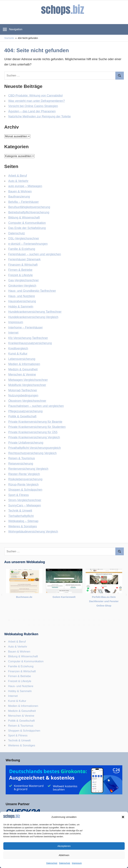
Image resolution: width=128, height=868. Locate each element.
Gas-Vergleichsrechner (24, 280)
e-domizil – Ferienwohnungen (28, 244)
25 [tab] (34, 625)
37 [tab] (94, 625)
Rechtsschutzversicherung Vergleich (32, 453)
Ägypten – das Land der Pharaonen (32, 111)
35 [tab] (84, 625)
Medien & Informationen (24, 364)
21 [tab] (109, 620)
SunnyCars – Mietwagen (25, 505)
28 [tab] (49, 625)
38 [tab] (99, 625)
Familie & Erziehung (22, 249)
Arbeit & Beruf (18, 176)
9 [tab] (49, 620)
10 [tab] (54, 620)
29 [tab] (54, 625)
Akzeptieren (64, 846)
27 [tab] (44, 625)
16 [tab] (84, 620)
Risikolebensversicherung (25, 479)
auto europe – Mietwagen (25, 186)
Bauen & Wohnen (20, 191)
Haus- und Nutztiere (22, 296)
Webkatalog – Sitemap (23, 521)
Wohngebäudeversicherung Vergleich (33, 532)
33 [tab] (74, 625)
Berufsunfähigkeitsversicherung (29, 207)
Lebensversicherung (22, 359)
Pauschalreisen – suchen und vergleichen (36, 406)
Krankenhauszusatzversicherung (30, 343)
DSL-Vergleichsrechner (24, 238)
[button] (123, 817)
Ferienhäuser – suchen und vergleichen (35, 254)
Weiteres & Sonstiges (23, 526)
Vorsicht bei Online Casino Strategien (33, 106)
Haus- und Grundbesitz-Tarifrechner (32, 291)
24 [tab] (29, 625)
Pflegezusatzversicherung (25, 411)
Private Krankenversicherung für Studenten (37, 427)
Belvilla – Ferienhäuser (24, 202)
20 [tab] (104, 620)
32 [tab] (69, 625)
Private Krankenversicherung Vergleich (34, 437)
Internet (13, 333)
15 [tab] (79, 620)
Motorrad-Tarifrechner (23, 390)
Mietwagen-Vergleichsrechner (28, 380)
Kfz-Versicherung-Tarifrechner (28, 338)
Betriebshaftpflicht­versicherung (29, 212)
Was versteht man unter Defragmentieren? (37, 101)
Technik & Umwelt (20, 511)
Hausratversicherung (22, 301)
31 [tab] (64, 625)
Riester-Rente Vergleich (24, 474)
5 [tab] (29, 620)
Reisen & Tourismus (22, 458)
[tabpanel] (24, 586)
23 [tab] (119, 620)
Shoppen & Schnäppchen (25, 490)
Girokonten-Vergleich (22, 286)
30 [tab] (59, 625)
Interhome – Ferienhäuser (26, 327)
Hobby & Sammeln (21, 307)
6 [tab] (34, 620)
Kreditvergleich (18, 348)
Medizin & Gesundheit (23, 369)
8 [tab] (44, 620)
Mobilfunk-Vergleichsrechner (27, 385)
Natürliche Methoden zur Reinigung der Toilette (40, 116)
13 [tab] (69, 620)
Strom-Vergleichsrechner (25, 500)
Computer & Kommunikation (27, 223)
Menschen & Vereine (22, 375)
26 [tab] (39, 625)
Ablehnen (64, 855)
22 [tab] (114, 620)
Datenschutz (52, 863)
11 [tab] (59, 620)
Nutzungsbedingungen (23, 395)
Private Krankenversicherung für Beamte (35, 422)
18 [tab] (94, 620)
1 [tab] (9, 620)
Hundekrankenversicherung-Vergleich (33, 317)
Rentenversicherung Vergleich (28, 469)
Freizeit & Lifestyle (21, 275)
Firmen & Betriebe (20, 270)
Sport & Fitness (19, 495)
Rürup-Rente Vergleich (23, 485)
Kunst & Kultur (18, 354)
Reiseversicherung (21, 464)
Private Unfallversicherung (26, 443)
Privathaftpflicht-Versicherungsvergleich (35, 448)
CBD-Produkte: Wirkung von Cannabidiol (35, 96)
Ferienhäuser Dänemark (24, 259)
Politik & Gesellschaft (22, 416)
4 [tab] (24, 620)
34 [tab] (79, 625)
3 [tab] (19, 620)
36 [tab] (89, 625)
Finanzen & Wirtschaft (23, 265)
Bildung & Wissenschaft (24, 217)
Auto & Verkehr (18, 181)
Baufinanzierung (19, 197)
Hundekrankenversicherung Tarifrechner (35, 312)
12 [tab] (64, 620)
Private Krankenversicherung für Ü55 (33, 432)
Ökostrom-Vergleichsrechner (27, 401)
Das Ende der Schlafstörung (27, 228)
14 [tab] (74, 620)
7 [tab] (39, 620)
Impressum (77, 863)
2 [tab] (14, 620)
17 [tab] (89, 620)
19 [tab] (99, 620)
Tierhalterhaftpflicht (21, 516)
